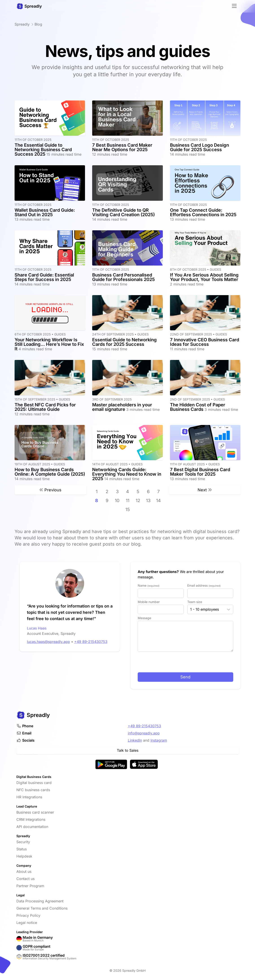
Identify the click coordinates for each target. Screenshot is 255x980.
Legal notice (27, 923)
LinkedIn (135, 740)
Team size (195, 602)
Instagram (159, 740)
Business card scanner (35, 812)
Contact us (25, 879)
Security (23, 842)
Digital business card (34, 783)
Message (144, 618)
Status (22, 849)
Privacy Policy (28, 915)
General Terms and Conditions (42, 908)
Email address (204, 585)
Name (149, 585)
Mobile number (149, 602)
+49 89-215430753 (77, 642)
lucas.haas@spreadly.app (35, 642)
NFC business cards (33, 790)
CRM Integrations (31, 819)
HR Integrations (29, 797)
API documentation (32, 827)
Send (185, 677)
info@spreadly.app (144, 733)
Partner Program (30, 886)
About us (24, 871)
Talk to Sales (128, 750)
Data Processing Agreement (40, 901)
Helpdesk (24, 856)
